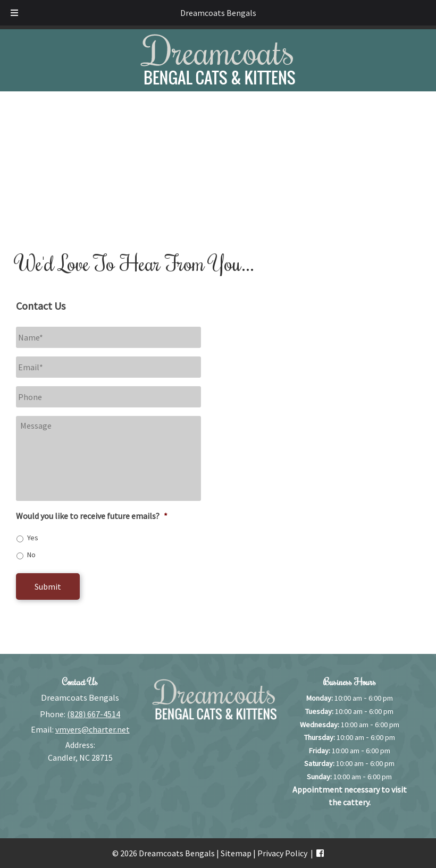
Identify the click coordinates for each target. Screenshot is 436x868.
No (31, 555)
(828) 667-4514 (94, 714)
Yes (33, 538)
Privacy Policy (282, 853)
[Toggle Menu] (14, 13)
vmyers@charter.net (93, 729)
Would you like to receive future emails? (92, 516)
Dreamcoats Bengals (218, 13)
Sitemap (236, 853)
